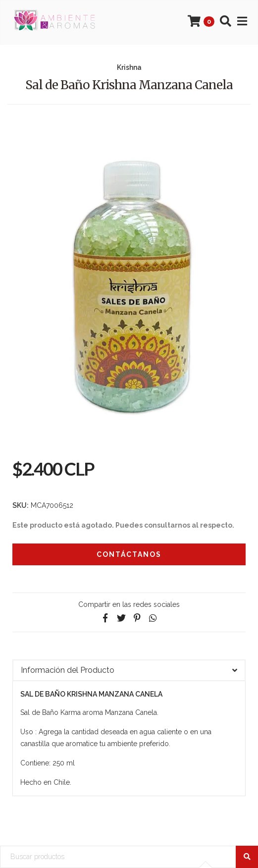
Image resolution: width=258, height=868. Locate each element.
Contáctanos (129, 554)
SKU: (21, 505)
